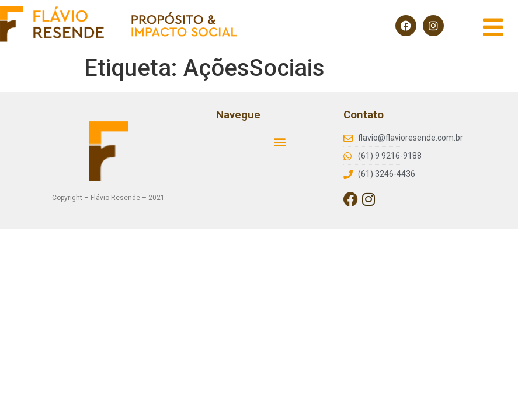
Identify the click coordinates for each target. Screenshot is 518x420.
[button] (280, 141)
